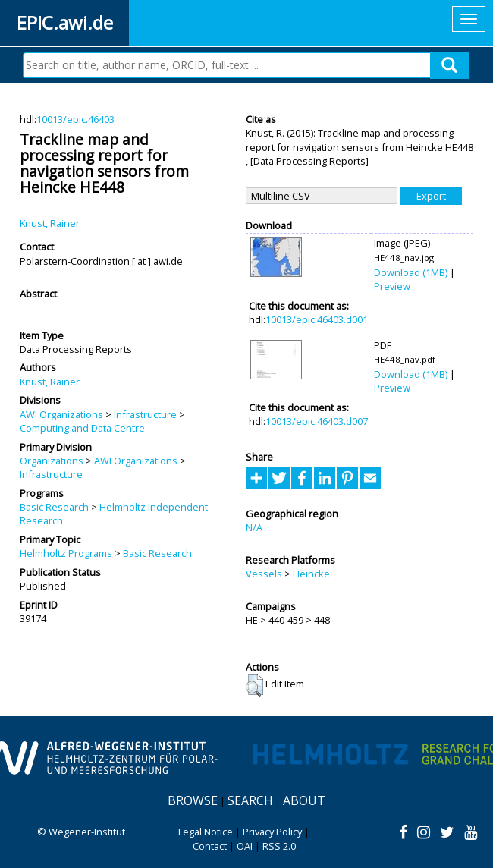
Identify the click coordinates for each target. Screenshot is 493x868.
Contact (210, 846)
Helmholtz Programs (66, 553)
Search (250, 800)
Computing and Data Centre (82, 428)
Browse (193, 800)
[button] (254, 685)
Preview (392, 286)
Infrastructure (145, 414)
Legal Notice (206, 832)
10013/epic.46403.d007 (317, 421)
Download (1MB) (411, 272)
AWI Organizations (61, 414)
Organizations (52, 461)
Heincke (311, 574)
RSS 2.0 (279, 846)
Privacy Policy (272, 832)
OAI (245, 846)
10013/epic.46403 (75, 119)
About (304, 800)
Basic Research (54, 507)
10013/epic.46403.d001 (317, 319)
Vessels (264, 574)
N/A (254, 527)
